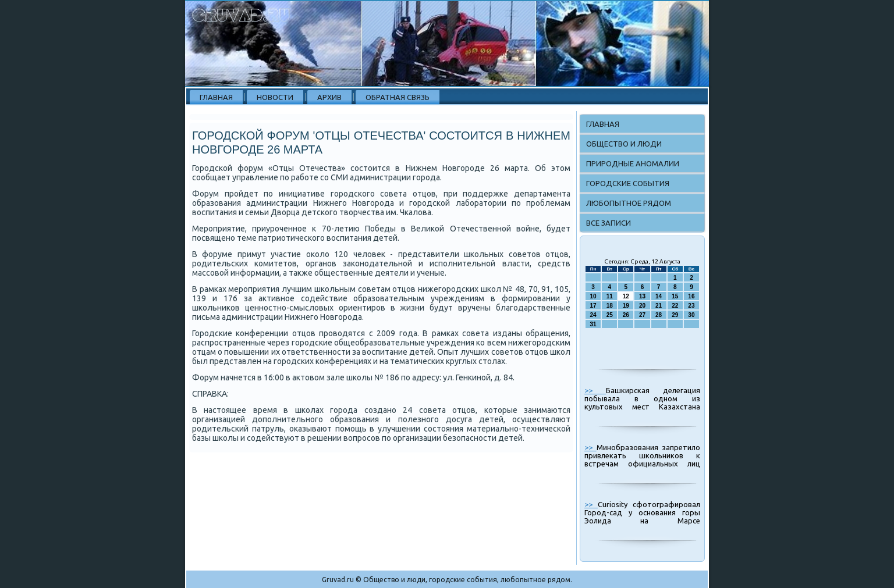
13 (642, 296)
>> (595, 390)
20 (642, 306)
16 (691, 296)
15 (675, 296)
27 (642, 315)
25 (610, 315)
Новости (275, 97)
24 (593, 315)
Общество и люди (624, 144)
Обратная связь (398, 97)
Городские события (628, 183)
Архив (329, 97)
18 (610, 306)
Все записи (609, 223)
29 (675, 315)
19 (626, 306)
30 (691, 315)
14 (659, 296)
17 (593, 306)
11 (610, 296)
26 (626, 315)
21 (659, 306)
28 (659, 315)
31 (593, 324)
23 (691, 306)
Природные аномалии (633, 163)
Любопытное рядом (629, 203)
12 (626, 296)
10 (593, 296)
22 (675, 306)
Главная (216, 97)
